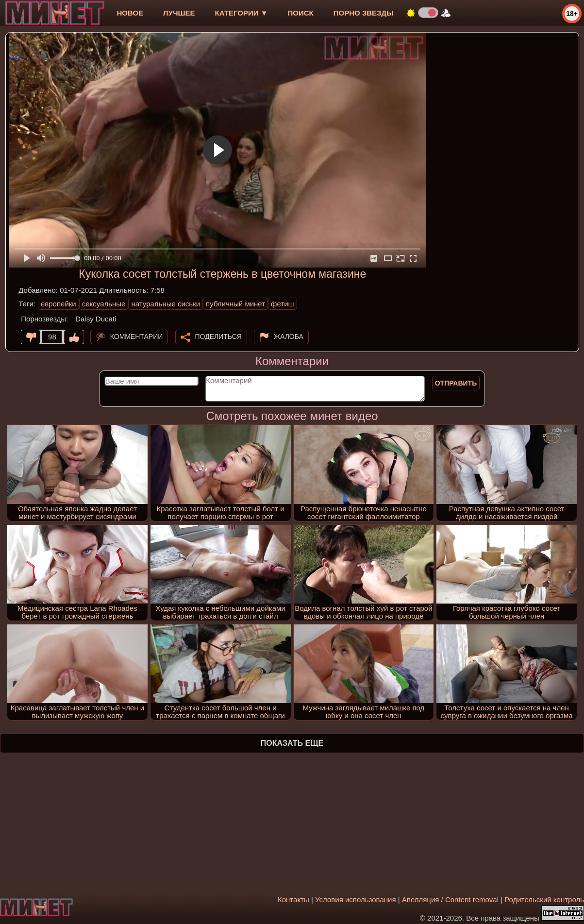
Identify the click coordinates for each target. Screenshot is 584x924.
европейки (58, 304)
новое (130, 13)
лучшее (179, 13)
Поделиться (218, 336)
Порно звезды (364, 13)
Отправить (456, 383)
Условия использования (356, 899)
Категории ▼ (242, 13)
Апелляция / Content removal (450, 899)
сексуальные (104, 304)
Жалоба (289, 336)
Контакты (293, 899)
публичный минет (235, 304)
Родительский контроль (544, 899)
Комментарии (137, 336)
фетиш (282, 304)
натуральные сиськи (166, 304)
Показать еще (292, 743)
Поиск (301, 13)
